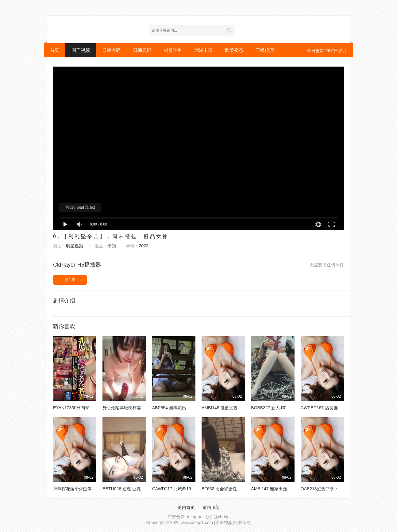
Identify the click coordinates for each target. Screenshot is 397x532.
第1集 (70, 279)
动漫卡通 (203, 50)
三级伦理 (265, 50)
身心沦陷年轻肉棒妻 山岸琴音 (131, 408)
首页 (55, 50)
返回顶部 (211, 507)
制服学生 (173, 50)
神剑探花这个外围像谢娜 (77, 489)
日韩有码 (111, 50)
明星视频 (75, 246)
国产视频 (81, 50)
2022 (143, 246)
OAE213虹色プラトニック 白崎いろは (337, 489)
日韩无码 (142, 50)
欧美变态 (234, 50)
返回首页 (186, 507)
